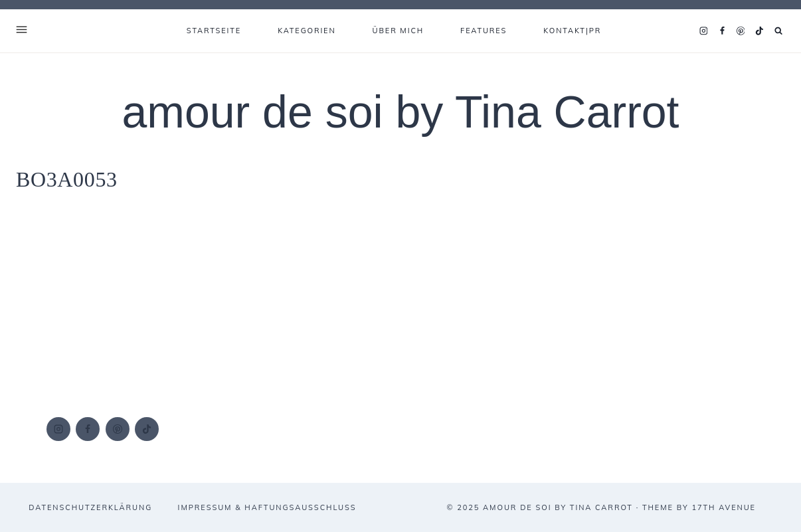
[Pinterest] (741, 31)
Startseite (214, 31)
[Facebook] (722, 31)
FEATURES (484, 31)
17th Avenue (724, 507)
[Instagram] (703, 31)
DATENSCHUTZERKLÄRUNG (90, 507)
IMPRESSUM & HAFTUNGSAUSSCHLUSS (267, 507)
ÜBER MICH (399, 31)
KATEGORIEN (307, 31)
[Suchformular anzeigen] (779, 31)
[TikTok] (759, 31)
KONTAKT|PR (572, 31)
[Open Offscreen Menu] (22, 31)
